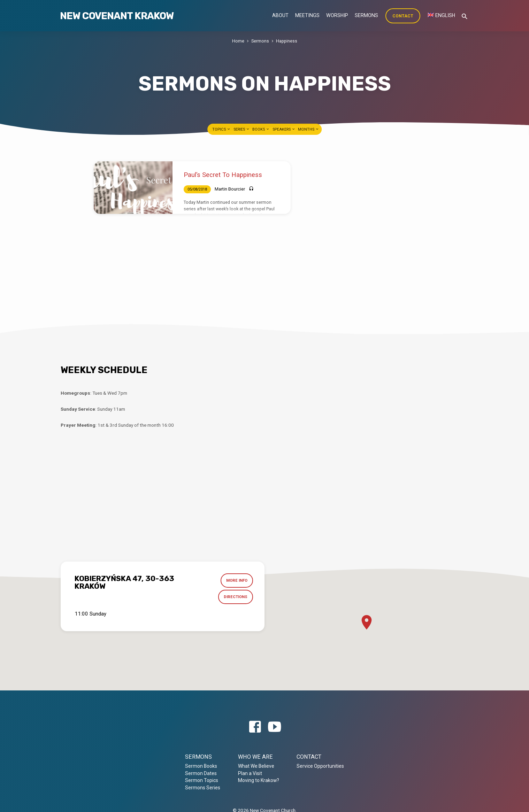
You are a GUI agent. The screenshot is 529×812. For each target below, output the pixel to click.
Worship (337, 15)
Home (238, 41)
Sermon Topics (202, 780)
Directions (235, 597)
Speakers (284, 129)
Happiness (287, 41)
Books (261, 129)
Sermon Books (201, 766)
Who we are (255, 757)
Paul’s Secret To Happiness (223, 175)
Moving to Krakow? (259, 780)
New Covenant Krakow (117, 16)
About (280, 15)
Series (242, 129)
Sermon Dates (201, 773)
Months (309, 129)
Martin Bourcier (230, 189)
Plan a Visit (250, 773)
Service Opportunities (320, 766)
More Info (236, 581)
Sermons (366, 15)
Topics (221, 129)
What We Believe (256, 766)
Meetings (307, 15)
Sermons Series (203, 788)
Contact (403, 16)
